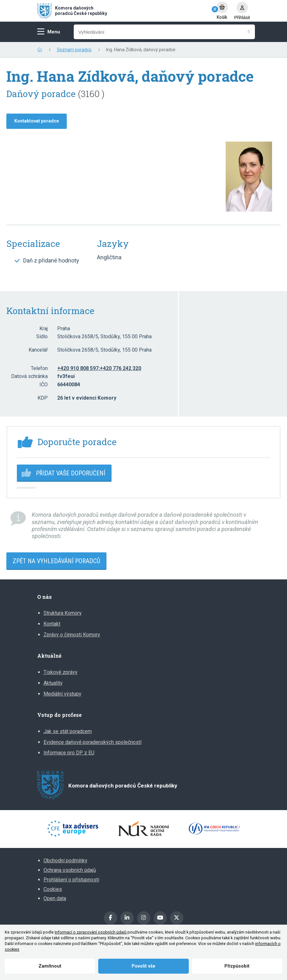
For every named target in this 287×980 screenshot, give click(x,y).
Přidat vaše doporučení (71, 473)
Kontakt (52, 624)
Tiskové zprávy (61, 672)
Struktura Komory (63, 613)
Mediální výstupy (62, 694)
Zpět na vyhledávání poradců (56, 561)
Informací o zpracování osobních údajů (91, 932)
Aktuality (53, 683)
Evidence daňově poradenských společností (92, 742)
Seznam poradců (74, 50)
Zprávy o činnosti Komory (72, 635)
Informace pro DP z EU (69, 753)
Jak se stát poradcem (68, 731)
